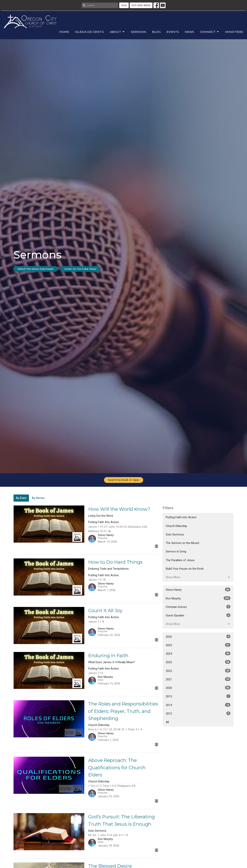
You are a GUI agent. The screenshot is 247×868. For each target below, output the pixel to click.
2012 (198, 713)
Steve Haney (198, 590)
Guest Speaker (198, 615)
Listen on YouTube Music (80, 269)
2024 (198, 654)
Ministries (234, 32)
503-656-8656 (141, 5)
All (167, 722)
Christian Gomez (198, 607)
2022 (198, 671)
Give (124, 5)
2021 (198, 679)
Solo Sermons (175, 534)
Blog (156, 32)
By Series (38, 498)
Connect (210, 32)
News (189, 32)
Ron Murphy (198, 598)
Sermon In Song (176, 551)
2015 (198, 696)
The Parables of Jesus (180, 560)
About (117, 32)
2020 (198, 688)
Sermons (139, 32)
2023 (198, 662)
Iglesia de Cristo (89, 32)
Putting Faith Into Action (181, 517)
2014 (198, 705)
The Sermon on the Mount (182, 543)
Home (64, 32)
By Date (21, 498)
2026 (198, 637)
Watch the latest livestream (36, 269)
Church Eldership (176, 526)
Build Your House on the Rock (185, 569)
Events (173, 32)
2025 (198, 645)
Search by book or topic (124, 480)
